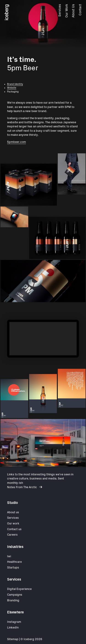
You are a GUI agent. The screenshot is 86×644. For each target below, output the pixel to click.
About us (13, 512)
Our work (13, 524)
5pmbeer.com (17, 142)
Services (60, 10)
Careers (12, 535)
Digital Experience (19, 589)
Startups (13, 568)
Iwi (9, 556)
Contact (80, 10)
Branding (13, 601)
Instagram (14, 622)
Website (12, 88)
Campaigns (15, 595)
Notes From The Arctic (25, 487)
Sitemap (13, 639)
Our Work (67, 11)
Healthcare (14, 562)
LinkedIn (13, 628)
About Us (73, 11)
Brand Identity (15, 84)
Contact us (14, 529)
